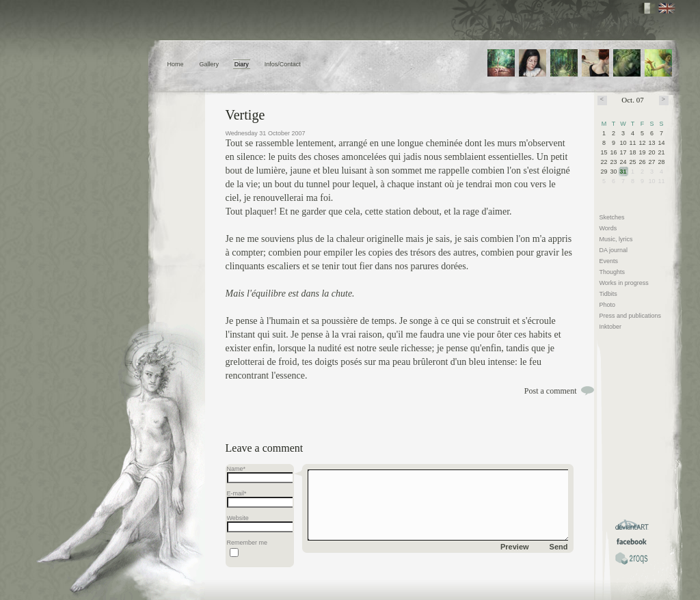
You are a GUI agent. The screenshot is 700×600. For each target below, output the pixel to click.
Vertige (245, 115)
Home (176, 64)
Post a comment (551, 391)
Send (559, 547)
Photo (608, 305)
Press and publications (631, 316)
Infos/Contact (283, 64)
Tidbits (608, 294)
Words (608, 228)
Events (609, 261)
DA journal (614, 250)
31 (623, 172)
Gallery (209, 64)
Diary (242, 64)
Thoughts (612, 272)
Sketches (612, 217)
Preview (515, 547)
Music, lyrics (616, 239)
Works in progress (624, 283)
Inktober (611, 327)
